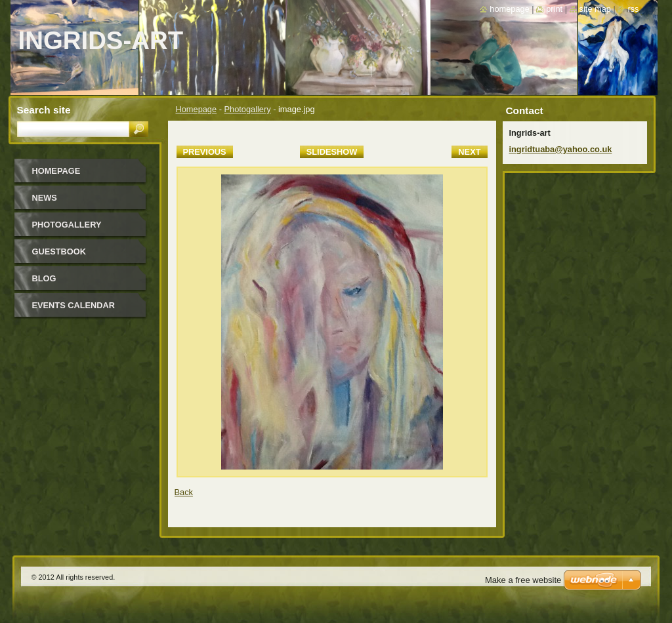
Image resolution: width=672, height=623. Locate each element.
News (45, 198)
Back (184, 492)
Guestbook (59, 251)
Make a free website (523, 580)
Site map (595, 9)
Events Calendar (74, 305)
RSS (633, 9)
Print (554, 9)
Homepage (197, 109)
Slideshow (332, 152)
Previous (205, 152)
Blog (44, 278)
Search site (44, 110)
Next (469, 152)
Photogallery (248, 109)
